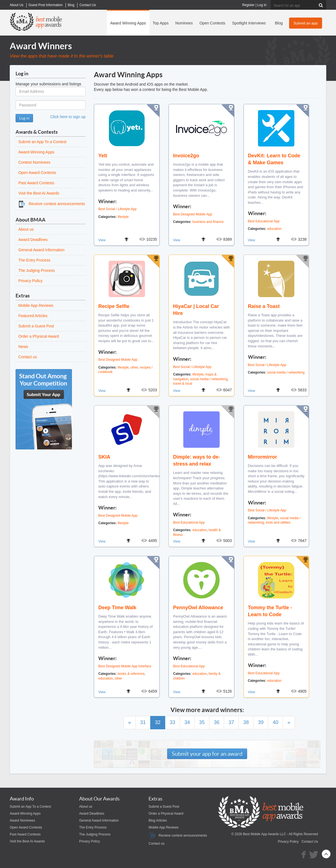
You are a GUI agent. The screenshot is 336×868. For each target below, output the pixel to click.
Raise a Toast (264, 306)
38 (246, 722)
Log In (262, 5)
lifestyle (123, 217)
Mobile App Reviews (36, 305)
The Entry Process (34, 260)
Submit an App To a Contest (42, 142)
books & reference (131, 674)
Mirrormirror (263, 457)
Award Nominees (22, 820)
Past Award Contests (36, 183)
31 (143, 722)
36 (217, 722)
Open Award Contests (37, 173)
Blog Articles (158, 820)
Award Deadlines (33, 240)
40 (275, 722)
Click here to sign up (68, 117)
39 (261, 722)
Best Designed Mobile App (193, 214)
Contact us (28, 357)
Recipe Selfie (114, 306)
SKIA (104, 457)
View (102, 240)
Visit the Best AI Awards (39, 193)
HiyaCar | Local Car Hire (196, 310)
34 (187, 722)
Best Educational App (264, 221)
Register (248, 5)
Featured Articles (33, 316)
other (134, 367)
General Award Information (41, 250)
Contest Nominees (34, 162)
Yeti (103, 156)
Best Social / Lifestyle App (117, 209)
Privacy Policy (30, 281)
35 (202, 722)
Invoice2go (186, 156)
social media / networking (209, 379)
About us (26, 229)
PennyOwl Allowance (198, 608)
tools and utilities (278, 523)
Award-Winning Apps (36, 152)
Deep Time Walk (117, 608)
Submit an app (306, 23)
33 (172, 722)
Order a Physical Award (39, 336)
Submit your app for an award (207, 754)
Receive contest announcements (52, 204)
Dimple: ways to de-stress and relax (196, 460)
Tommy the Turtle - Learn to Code (270, 611)
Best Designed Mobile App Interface (125, 666)
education (274, 229)
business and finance (208, 222)
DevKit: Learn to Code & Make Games (274, 159)
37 (231, 722)
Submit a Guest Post (36, 326)
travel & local (183, 384)
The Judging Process (37, 270)
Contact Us (310, 842)
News (23, 347)
